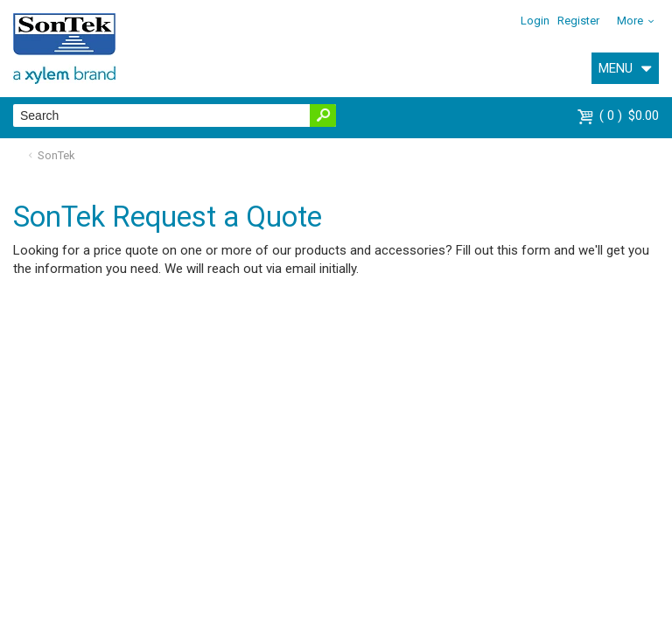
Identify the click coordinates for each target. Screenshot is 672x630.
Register (578, 21)
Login (535, 21)
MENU (616, 68)
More (630, 21)
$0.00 (629, 115)
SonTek (56, 155)
